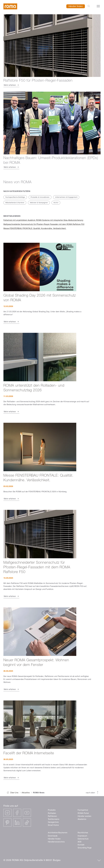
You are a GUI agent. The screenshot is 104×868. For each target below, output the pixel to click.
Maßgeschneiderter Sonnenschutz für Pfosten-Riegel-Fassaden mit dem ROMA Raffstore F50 (44, 225)
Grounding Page (85, 848)
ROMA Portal (83, 813)
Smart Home (53, 825)
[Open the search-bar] (89, 6)
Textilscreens (54, 819)
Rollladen (52, 813)
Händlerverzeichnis (56, 842)
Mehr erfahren (10, 322)
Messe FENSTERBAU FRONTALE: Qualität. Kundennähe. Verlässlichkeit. (35, 229)
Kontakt (81, 845)
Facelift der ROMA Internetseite (29, 753)
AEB (79, 842)
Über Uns (14, 793)
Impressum (82, 836)
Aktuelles (26, 793)
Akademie (82, 819)
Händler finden (76, 7)
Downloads (53, 836)
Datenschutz (83, 839)
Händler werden (85, 816)
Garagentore (53, 822)
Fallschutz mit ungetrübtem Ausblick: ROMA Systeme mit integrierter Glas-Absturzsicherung (43, 220)
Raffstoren (52, 816)
